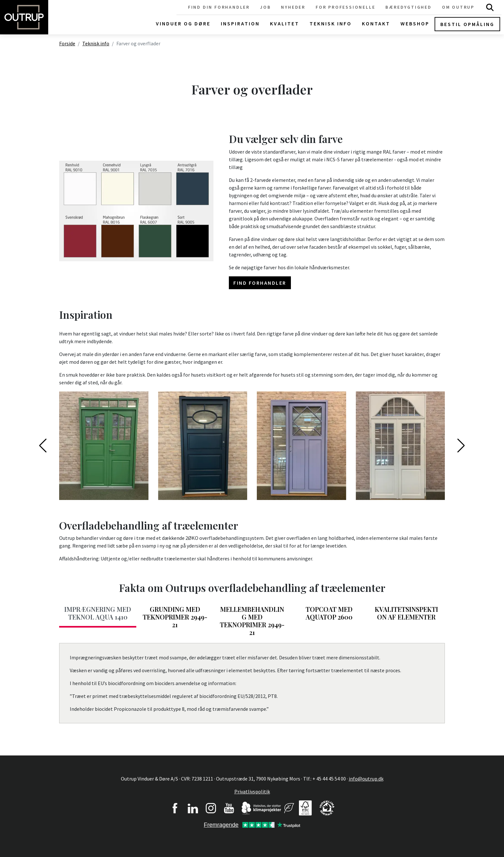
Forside (67, 43)
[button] (43, 446)
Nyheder (293, 7)
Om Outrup (458, 7)
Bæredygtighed (408, 7)
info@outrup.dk (366, 779)
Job (265, 7)
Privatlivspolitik (252, 791)
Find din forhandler (219, 7)
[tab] (98, 615)
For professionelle (345, 7)
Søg (490, 7)
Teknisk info (96, 43)
